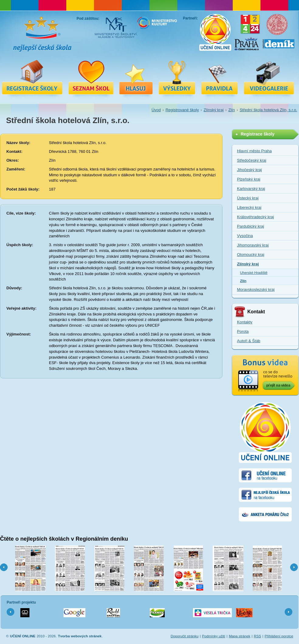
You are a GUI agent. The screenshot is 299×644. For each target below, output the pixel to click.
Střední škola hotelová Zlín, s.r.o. (268, 110)
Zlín (232, 110)
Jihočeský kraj (249, 170)
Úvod (156, 110)
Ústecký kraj (248, 198)
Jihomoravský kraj (253, 245)
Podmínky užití (214, 636)
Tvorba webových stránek (80, 636)
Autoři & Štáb (249, 341)
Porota (243, 331)
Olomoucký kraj (251, 255)
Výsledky (177, 77)
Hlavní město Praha (254, 151)
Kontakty (245, 322)
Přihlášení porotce (279, 636)
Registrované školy (91, 77)
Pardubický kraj (251, 226)
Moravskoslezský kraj (256, 289)
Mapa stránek (240, 636)
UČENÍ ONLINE (23, 636)
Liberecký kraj (249, 207)
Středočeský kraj (252, 160)
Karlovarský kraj (251, 189)
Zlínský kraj (214, 110)
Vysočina (245, 236)
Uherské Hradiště (254, 272)
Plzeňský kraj (249, 179)
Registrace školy (32, 77)
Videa (269, 77)
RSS (257, 636)
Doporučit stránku (185, 636)
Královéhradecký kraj (255, 217)
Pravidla (220, 77)
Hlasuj (136, 77)
